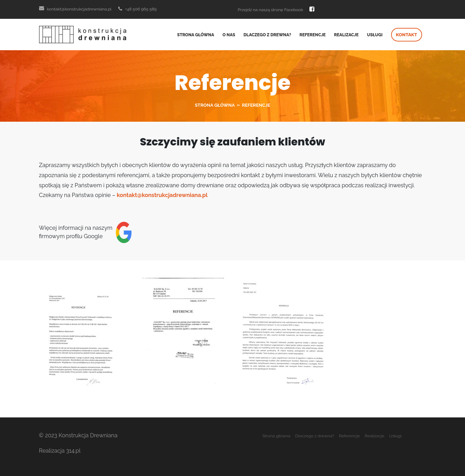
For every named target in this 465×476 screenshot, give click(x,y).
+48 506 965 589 (137, 9)
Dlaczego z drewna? (267, 35)
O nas (229, 35)
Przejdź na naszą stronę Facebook (276, 9)
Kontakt (407, 35)
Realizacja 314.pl (60, 451)
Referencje (313, 35)
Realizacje (346, 35)
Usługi (375, 35)
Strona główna (196, 35)
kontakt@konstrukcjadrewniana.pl (75, 9)
